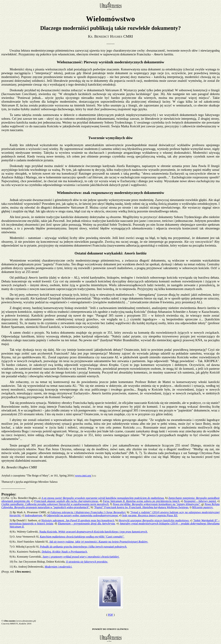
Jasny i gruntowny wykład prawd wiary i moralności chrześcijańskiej (81, 557)
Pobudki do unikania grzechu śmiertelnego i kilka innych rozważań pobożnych (84, 547)
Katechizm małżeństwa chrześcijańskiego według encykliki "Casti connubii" (82, 537)
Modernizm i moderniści (58, 567)
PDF (110, 615)
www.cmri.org (83, 476)
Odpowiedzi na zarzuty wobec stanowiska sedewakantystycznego (83, 515)
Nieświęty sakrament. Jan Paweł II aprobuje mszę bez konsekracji (78, 520)
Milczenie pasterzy (203, 507)
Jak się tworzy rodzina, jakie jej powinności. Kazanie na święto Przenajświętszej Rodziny (99, 542)
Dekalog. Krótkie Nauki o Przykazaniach (65, 552)
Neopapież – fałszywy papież (200, 501)
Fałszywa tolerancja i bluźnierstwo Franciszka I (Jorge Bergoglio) (88, 512)
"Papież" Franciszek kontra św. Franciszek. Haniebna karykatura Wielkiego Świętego (141, 507)
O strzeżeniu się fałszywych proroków (87, 562)
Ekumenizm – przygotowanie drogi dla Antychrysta (86, 523)
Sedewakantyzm (34, 515)
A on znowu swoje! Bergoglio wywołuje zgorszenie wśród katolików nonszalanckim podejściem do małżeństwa (103, 498)
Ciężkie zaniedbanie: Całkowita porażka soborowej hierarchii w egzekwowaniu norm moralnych (55, 504)
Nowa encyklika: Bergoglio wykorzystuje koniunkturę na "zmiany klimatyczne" (157, 504)
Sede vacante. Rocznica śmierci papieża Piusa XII (150, 515)
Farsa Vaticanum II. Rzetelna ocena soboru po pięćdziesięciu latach (141, 501)
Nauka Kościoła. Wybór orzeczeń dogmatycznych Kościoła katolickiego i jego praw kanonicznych (94, 532)
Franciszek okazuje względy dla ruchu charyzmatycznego (66, 501)
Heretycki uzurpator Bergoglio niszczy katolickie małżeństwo (154, 520)
